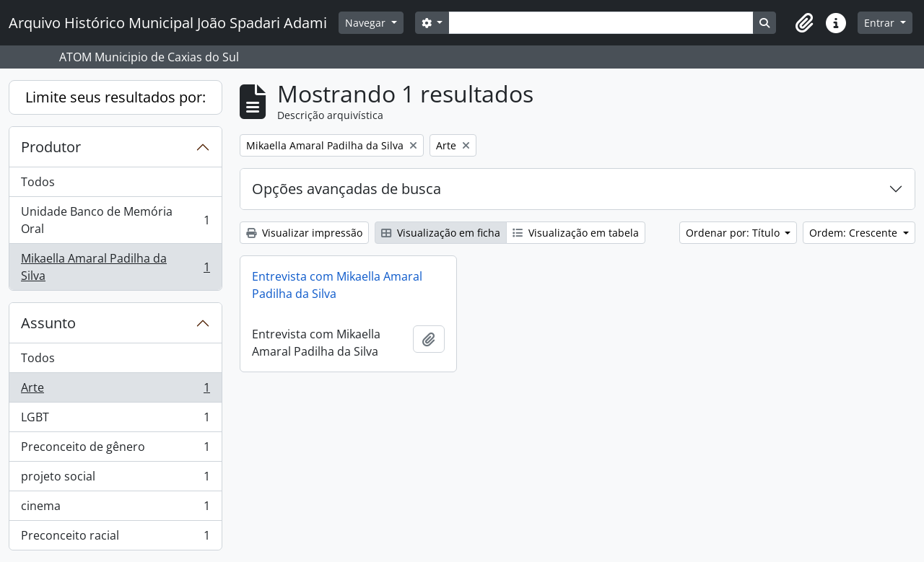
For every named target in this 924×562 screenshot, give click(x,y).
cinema (115, 509)
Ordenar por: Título (734, 233)
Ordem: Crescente (855, 233)
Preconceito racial (115, 538)
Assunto (48, 323)
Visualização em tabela (576, 233)
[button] (804, 23)
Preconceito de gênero (115, 450)
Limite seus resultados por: (115, 97)
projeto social (115, 479)
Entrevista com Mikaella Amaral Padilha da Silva (337, 285)
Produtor (51, 147)
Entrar (881, 23)
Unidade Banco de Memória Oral (115, 220)
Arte (115, 391)
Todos (38, 182)
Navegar (367, 23)
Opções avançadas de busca (346, 189)
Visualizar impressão (304, 233)
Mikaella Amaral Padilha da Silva (115, 267)
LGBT (115, 420)
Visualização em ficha (441, 233)
